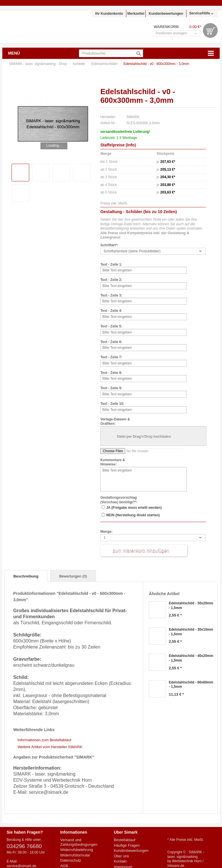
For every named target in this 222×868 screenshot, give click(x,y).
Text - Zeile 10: (112, 404)
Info (131, 145)
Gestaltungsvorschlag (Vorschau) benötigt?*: (119, 500)
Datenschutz (71, 860)
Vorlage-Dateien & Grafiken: (115, 422)
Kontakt (120, 861)
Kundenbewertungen (166, 14)
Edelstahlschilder (105, 64)
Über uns (122, 856)
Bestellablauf (125, 840)
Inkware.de (176, 866)
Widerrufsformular (75, 855)
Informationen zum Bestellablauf (45, 740)
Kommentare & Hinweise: (113, 462)
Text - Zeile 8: (111, 373)
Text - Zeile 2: (111, 280)
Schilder (80, 64)
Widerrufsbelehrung (76, 850)
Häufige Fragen (127, 845)
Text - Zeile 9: (111, 388)
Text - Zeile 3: (111, 295)
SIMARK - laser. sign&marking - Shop (39, 27)
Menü (14, 53)
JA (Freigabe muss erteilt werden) (134, 508)
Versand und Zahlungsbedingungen (79, 842)
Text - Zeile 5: (111, 326)
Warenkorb (210, 30)
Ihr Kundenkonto (109, 14)
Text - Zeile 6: (111, 342)
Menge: (106, 532)
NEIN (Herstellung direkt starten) (133, 515)
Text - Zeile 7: (111, 357)
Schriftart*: (109, 245)
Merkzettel (136, 14)
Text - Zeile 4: (111, 311)
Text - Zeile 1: (111, 265)
